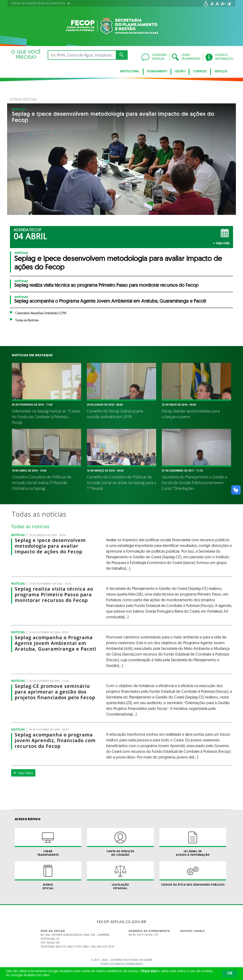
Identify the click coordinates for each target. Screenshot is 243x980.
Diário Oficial (48, 876)
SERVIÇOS (221, 72)
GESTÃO (180, 72)
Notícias (19, 109)
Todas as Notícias (27, 321)
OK (230, 974)
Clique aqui (149, 971)
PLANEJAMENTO (157, 72)
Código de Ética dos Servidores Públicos (193, 874)
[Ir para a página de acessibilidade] (206, 4)
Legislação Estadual (120, 876)
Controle (200, 72)
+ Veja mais (221, 243)
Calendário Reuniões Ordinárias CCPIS (41, 313)
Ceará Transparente (48, 842)
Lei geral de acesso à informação (193, 842)
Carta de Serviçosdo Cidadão (120, 842)
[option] (121, 159)
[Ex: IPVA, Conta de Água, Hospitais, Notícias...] (82, 55)
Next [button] (230, 159)
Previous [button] (13, 159)
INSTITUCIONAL (130, 72)
